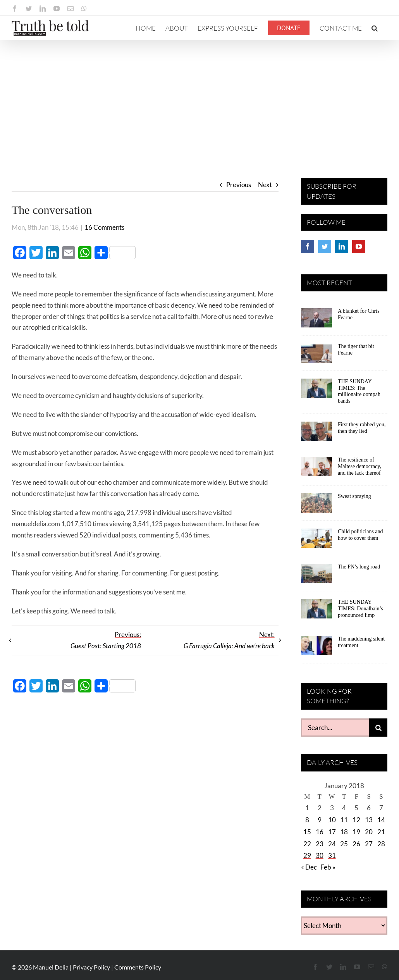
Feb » (328, 867)
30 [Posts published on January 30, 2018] (320, 855)
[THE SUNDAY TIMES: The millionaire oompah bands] (316, 391)
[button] (375, 28)
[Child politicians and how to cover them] (316, 541)
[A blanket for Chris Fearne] (316, 320)
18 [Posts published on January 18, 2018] (344, 832)
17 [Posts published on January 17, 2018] (332, 832)
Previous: (106, 640)
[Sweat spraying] (316, 506)
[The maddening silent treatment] (316, 648)
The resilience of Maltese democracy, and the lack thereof (359, 466)
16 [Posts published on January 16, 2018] (320, 832)
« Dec (309, 867)
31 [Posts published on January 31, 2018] (332, 855)
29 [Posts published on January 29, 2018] (307, 855)
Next (265, 185)
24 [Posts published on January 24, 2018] (332, 844)
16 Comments (104, 227)
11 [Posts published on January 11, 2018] (344, 820)
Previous (239, 185)
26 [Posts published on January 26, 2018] (356, 844)
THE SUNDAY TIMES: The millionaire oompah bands (359, 391)
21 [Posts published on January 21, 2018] (381, 832)
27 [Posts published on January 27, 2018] (369, 844)
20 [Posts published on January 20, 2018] (369, 832)
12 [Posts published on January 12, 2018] (356, 820)
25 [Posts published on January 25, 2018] (344, 844)
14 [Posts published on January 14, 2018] (381, 820)
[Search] (378, 728)
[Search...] (335, 728)
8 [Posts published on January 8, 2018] (307, 820)
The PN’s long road (359, 567)
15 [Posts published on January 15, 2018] (307, 832)
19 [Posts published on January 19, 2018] (356, 832)
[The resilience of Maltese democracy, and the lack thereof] (316, 469)
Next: (229, 640)
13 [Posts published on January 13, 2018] (369, 820)
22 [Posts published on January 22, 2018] (307, 844)
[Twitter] (325, 246)
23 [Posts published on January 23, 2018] (320, 844)
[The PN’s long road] (316, 576)
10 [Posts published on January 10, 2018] (332, 820)
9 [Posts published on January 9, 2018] (320, 820)
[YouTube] (359, 246)
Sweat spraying (354, 496)
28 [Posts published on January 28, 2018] (381, 844)
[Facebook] (308, 246)
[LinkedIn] (342, 246)
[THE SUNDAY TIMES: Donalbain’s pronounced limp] (316, 611)
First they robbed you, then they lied (362, 428)
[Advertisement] (199, 98)
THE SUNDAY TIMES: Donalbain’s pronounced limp (360, 609)
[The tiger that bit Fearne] (316, 356)
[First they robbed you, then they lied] (316, 434)
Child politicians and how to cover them (360, 535)
